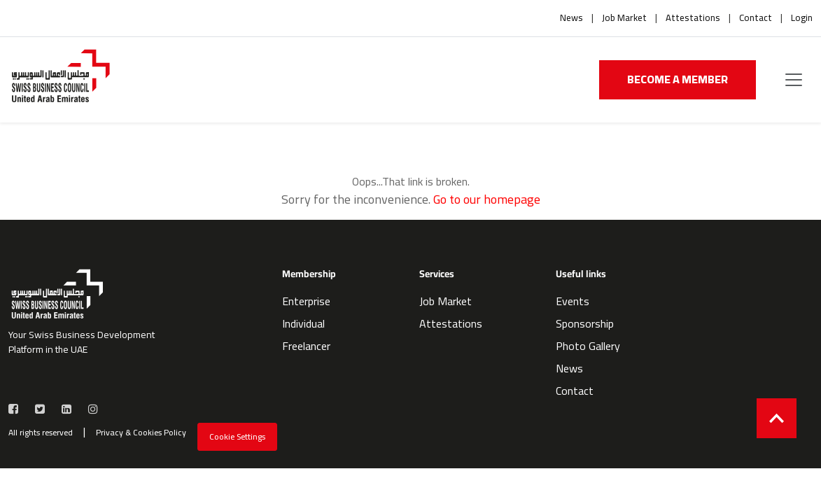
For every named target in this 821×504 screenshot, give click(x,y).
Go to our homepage (487, 199)
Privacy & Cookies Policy (141, 433)
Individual (303, 323)
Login (802, 18)
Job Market (624, 18)
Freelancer (306, 346)
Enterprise (306, 301)
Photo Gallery (588, 346)
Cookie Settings (237, 436)
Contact (756, 18)
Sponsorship (585, 323)
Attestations (693, 18)
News (571, 18)
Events (573, 301)
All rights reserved (41, 433)
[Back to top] (777, 418)
